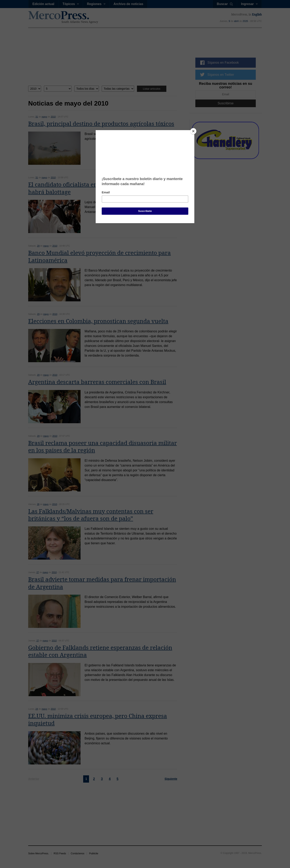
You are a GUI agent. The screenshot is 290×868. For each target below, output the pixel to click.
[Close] (193, 131)
